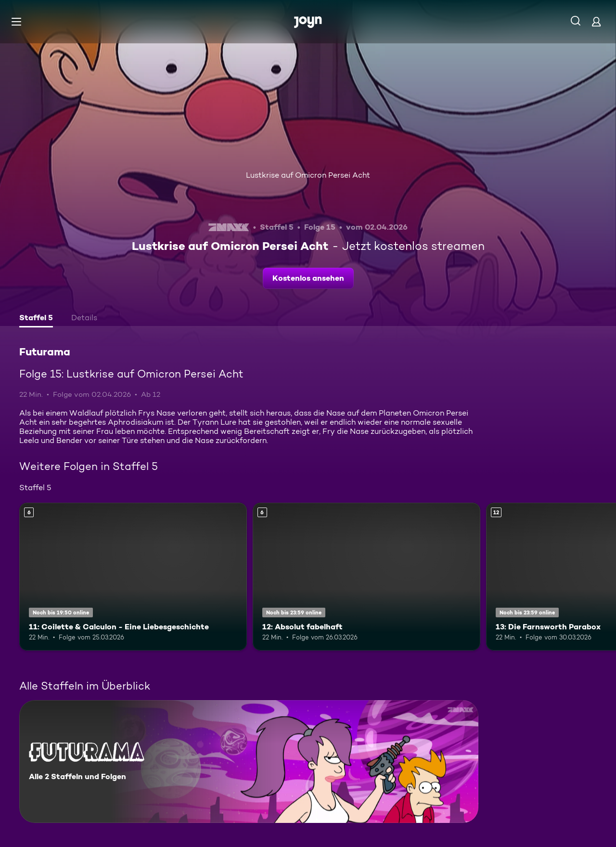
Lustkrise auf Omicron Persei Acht (308, 175)
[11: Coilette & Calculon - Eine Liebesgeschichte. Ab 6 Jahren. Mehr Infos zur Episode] (133, 577)
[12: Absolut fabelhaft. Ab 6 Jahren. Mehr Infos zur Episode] (366, 577)
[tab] (36, 319)
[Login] (596, 21)
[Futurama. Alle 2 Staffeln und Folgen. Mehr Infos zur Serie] (249, 762)
